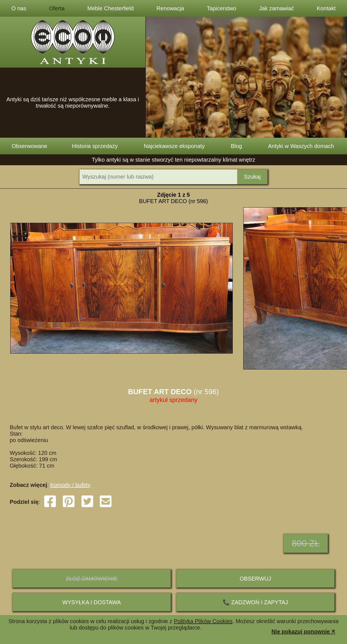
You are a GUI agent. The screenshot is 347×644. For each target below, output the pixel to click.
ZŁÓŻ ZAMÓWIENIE (92, 579)
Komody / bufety (70, 485)
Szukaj (252, 177)
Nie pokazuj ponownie (303, 631)
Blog (236, 146)
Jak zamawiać (277, 8)
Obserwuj (255, 579)
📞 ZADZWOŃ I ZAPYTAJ (255, 602)
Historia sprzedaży (95, 146)
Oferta (57, 8)
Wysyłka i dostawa (91, 602)
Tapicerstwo (222, 8)
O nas (19, 8)
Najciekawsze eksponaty (174, 146)
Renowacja (170, 8)
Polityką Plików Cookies (203, 621)
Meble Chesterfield (111, 8)
